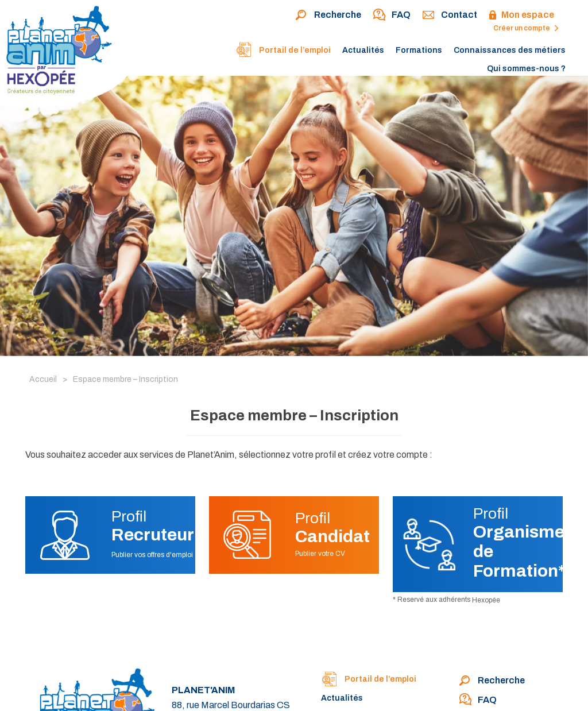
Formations (419, 50)
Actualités (363, 50)
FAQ (392, 16)
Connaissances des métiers (510, 50)
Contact (450, 16)
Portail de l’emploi (283, 51)
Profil (153, 526)
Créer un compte (526, 28)
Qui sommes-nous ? (526, 69)
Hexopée (486, 600)
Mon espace (521, 16)
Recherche (328, 16)
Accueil (43, 379)
